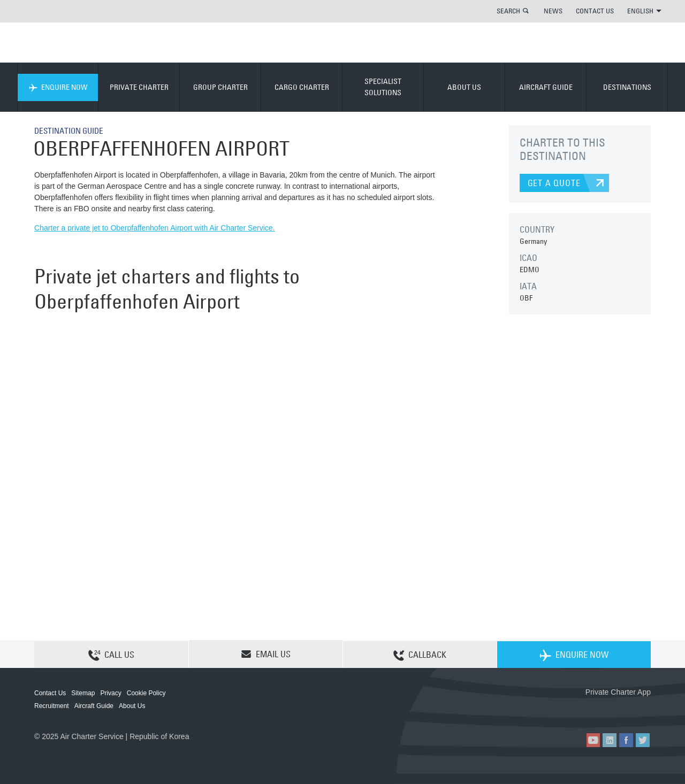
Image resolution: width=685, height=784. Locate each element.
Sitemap (83, 693)
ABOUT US (464, 87)
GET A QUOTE (554, 183)
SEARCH (508, 11)
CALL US (111, 655)
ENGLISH (644, 11)
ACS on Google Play (628, 709)
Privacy (111, 693)
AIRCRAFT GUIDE (546, 87)
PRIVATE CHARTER (139, 87)
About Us (132, 706)
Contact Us (50, 693)
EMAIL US (266, 654)
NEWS (553, 11)
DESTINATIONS (627, 87)
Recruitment (52, 706)
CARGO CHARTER (302, 87)
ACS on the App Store (580, 709)
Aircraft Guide (94, 706)
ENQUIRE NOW (58, 87)
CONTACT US (595, 11)
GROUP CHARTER (220, 87)
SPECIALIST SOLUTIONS (383, 87)
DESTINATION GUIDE (71, 130)
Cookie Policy (146, 693)
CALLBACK (420, 655)
